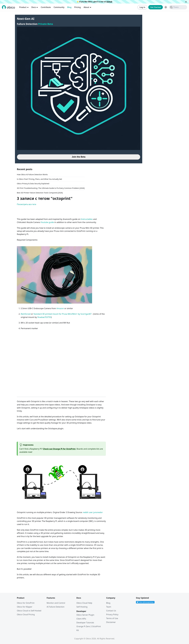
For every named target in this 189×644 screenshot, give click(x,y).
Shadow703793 (44, 317)
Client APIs (81, 619)
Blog (69, 7)
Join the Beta (79, 157)
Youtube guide (47, 222)
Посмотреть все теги (27, 204)
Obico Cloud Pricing (26, 614)
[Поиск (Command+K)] (178, 7)
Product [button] (23, 7)
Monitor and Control (56, 603)
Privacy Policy (112, 614)
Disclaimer (111, 622)
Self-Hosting (82, 607)
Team (109, 607)
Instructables (87, 219)
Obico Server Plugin (85, 615)
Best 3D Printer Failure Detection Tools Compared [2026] (40, 193)
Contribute (46, 7)
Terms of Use (112, 618)
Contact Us (111, 611)
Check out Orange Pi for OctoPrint (59, 449)
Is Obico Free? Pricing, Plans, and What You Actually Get (39, 179)
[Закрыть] (186, 2)
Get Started (156, 7)
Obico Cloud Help (84, 603)
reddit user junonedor (93, 512)
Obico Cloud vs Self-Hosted (29, 611)
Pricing (78, 7)
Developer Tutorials (85, 623)
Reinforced (26, 314)
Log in (142, 7)
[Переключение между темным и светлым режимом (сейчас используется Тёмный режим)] (166, 7)
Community (59, 7)
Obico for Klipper (25, 607)
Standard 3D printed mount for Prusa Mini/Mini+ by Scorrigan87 (62, 314)
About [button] (86, 7)
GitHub (109, 2)
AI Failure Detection (56, 607)
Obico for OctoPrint (26, 603)
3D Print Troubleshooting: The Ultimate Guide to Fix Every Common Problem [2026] (51, 188)
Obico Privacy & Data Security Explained (33, 184)
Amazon (60, 308)
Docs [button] (34, 7)
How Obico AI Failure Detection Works (32, 174)
